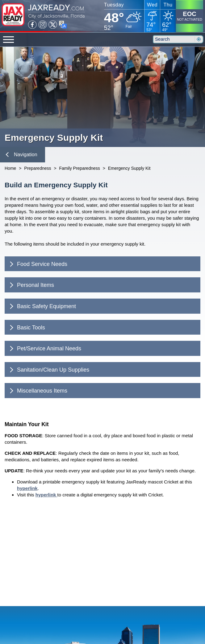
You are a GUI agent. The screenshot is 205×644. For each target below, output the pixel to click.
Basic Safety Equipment (42, 306)
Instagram (43, 25)
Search (199, 39)
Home (10, 168)
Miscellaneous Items (38, 391)
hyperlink (27, 488)
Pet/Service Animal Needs (45, 348)
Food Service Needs (38, 264)
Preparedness (38, 168)
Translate (63, 25)
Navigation (22, 155)
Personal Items (31, 285)
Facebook (32, 25)
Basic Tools (27, 328)
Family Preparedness (79, 168)
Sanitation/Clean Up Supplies (49, 370)
